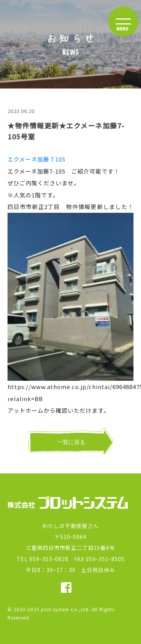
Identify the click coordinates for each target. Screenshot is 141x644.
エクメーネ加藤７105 (36, 159)
